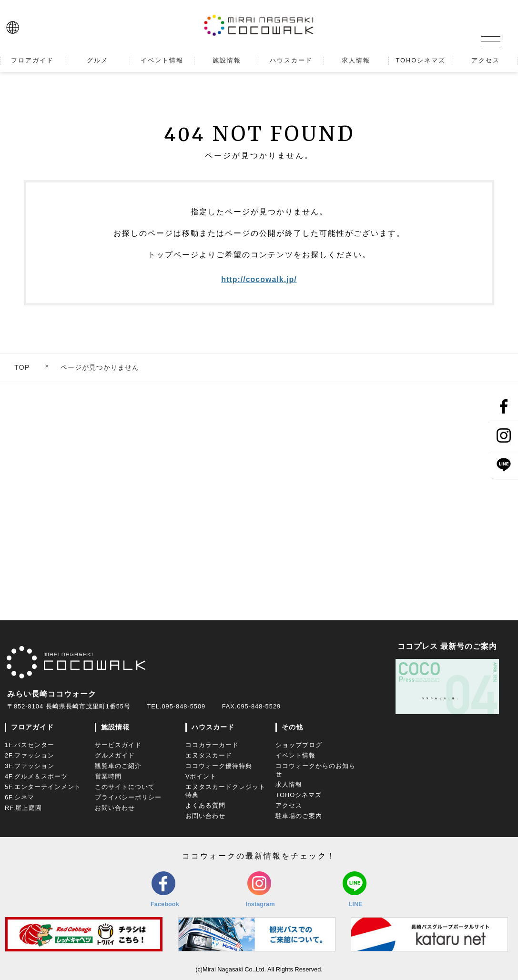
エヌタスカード (209, 755)
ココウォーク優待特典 (219, 766)
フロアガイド (32, 727)
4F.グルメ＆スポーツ (36, 776)
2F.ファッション (30, 755)
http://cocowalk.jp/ (259, 279)
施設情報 (115, 727)
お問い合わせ (115, 808)
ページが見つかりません (100, 367)
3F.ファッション (30, 766)
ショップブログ (299, 745)
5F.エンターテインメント (43, 787)
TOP (22, 367)
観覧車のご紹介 (118, 766)
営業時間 (108, 776)
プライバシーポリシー (128, 797)
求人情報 (289, 784)
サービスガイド (118, 745)
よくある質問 (205, 805)
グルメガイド (115, 755)
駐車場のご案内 (299, 816)
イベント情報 (295, 755)
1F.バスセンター (30, 745)
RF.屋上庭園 (23, 808)
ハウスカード (213, 727)
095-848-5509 (183, 706)
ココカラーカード (212, 745)
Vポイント (201, 776)
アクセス (289, 805)
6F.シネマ (20, 797)
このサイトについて (125, 787)
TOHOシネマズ (299, 795)
